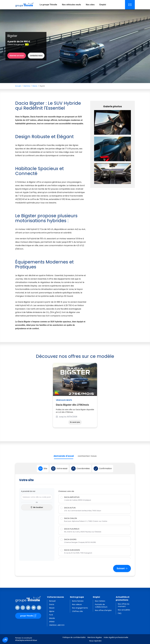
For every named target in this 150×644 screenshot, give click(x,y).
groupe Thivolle (28, 616)
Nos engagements (80, 608)
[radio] (95, 499)
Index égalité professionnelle (116, 637)
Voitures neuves (55, 597)
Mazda (52, 618)
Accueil (18, 86)
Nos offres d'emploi (103, 610)
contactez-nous (36, 56)
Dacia (35, 86)
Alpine (52, 611)
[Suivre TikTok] (28, 608)
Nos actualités (124, 610)
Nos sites (90, 5)
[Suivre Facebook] (17, 608)
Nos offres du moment (124, 605)
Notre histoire (78, 601)
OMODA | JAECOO (57, 625)
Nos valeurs (77, 604)
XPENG (52, 622)
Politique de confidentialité (74, 637)
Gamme (27, 86)
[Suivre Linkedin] (39, 608)
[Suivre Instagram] (23, 608)
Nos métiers (100, 601)
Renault (52, 601)
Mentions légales (95, 637)
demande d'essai (64, 456)
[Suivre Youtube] (34, 608)
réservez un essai (17, 56)
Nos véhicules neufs (72, 5)
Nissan (52, 608)
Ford (51, 615)
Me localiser (37, 507)
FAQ (120, 613)
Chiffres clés (77, 611)
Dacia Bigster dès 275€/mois (72, 405)
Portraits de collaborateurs (101, 606)
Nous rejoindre (95, 641)
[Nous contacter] (130, 5)
